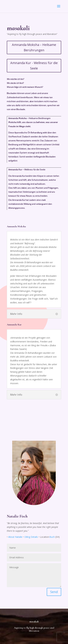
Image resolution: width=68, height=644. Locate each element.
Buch (52, 537)
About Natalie (15, 537)
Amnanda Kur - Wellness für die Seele (34, 66)
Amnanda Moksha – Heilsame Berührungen (34, 47)
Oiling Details (31, 537)
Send (54, 592)
